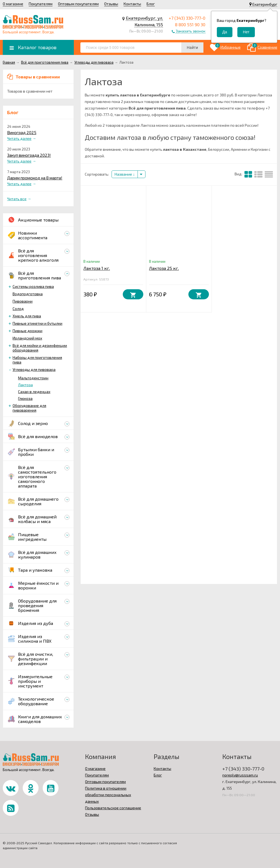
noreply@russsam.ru (240, 775)
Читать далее (19, 138)
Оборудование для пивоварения (29, 408)
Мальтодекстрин (33, 378)
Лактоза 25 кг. (164, 268)
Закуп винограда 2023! (29, 155)
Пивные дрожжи (27, 331)
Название (125, 174)
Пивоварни (23, 301)
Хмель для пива (27, 316)
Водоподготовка (28, 294)
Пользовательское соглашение (113, 808)
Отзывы (111, 4)
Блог (151, 4)
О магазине (13, 4)
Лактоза (25, 385)
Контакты (132, 4)
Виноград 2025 (22, 132)
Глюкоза (25, 398)
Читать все (17, 199)
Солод (18, 308)
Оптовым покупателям (78, 4)
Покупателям (41, 4)
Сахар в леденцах (34, 392)
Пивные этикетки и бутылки (37, 323)
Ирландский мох (27, 338)
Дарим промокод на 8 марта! (35, 178)
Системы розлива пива (33, 286)
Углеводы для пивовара (34, 369)
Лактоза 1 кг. (97, 268)
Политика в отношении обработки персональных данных (108, 795)
